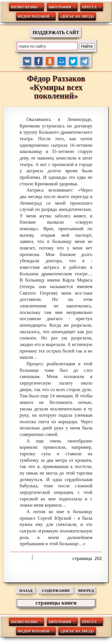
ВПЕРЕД (86, 590)
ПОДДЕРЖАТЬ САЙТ (56, 32)
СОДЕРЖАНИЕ (56, 590)
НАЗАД (26, 590)
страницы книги (56, 603)
